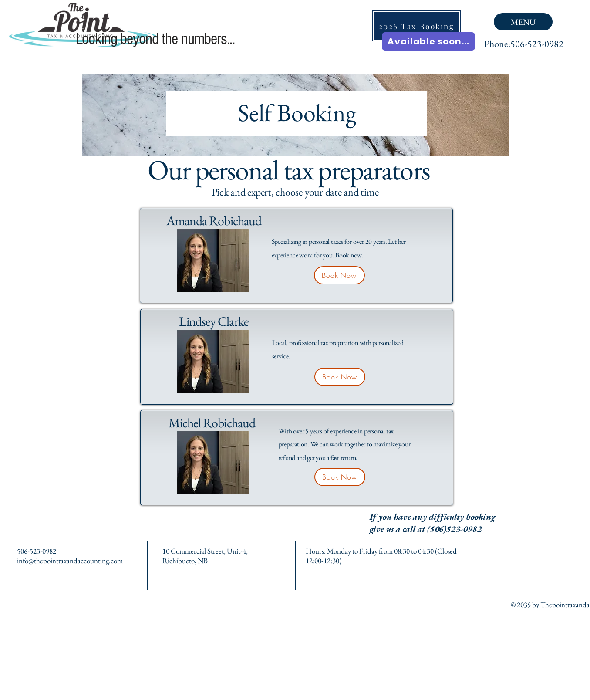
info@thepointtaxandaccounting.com (70, 561)
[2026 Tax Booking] (416, 26)
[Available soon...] (428, 41)
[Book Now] (339, 275)
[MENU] (523, 22)
